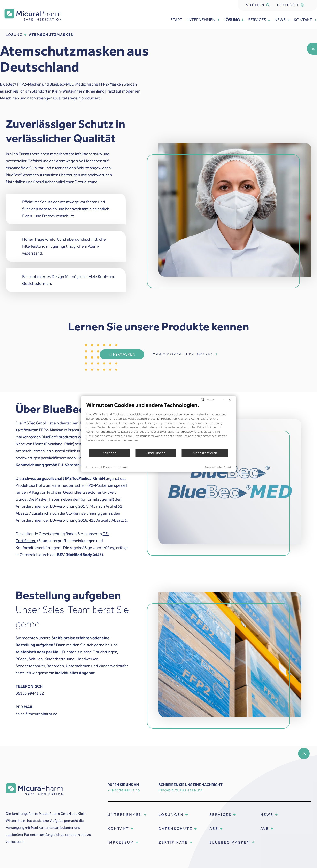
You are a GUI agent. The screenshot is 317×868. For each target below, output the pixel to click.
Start (176, 20)
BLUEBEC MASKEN (230, 842)
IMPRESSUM (121, 842)
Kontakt (305, 20)
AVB (265, 829)
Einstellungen (156, 453)
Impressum (93, 467)
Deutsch (290, 5)
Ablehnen (109, 453)
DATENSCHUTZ (176, 829)
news (282, 20)
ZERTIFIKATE (173, 842)
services (260, 20)
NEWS (267, 815)
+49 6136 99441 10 (124, 791)
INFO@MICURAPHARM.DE (181, 791)
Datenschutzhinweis (115, 467)
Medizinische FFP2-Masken (183, 354)
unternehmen (203, 20)
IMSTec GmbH (35, 423)
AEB (214, 829)
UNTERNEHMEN (125, 815)
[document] (159, 425)
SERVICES (221, 815)
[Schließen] (230, 400)
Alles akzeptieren (205, 453)
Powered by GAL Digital (218, 468)
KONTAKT (118, 829)
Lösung (234, 20)
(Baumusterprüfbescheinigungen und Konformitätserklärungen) (63, 541)
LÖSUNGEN (171, 815)
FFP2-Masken (122, 354)
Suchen (258, 5)
